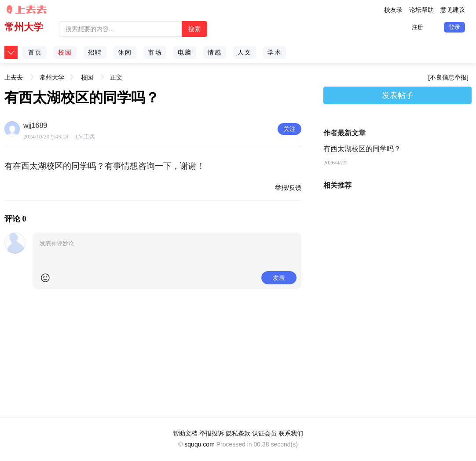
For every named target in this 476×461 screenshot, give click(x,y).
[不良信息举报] (448, 77)
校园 (65, 52)
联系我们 (291, 433)
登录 (454, 27)
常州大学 (24, 27)
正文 (116, 77)
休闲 (125, 52)
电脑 (185, 52)
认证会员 (264, 433)
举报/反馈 (288, 188)
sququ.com (199, 444)
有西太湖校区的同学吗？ (362, 149)
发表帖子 (398, 95)
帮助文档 (185, 433)
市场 (155, 52)
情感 (215, 52)
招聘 (95, 52)
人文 (245, 52)
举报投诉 (212, 433)
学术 (275, 52)
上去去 (14, 74)
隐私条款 (238, 433)
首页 (35, 52)
